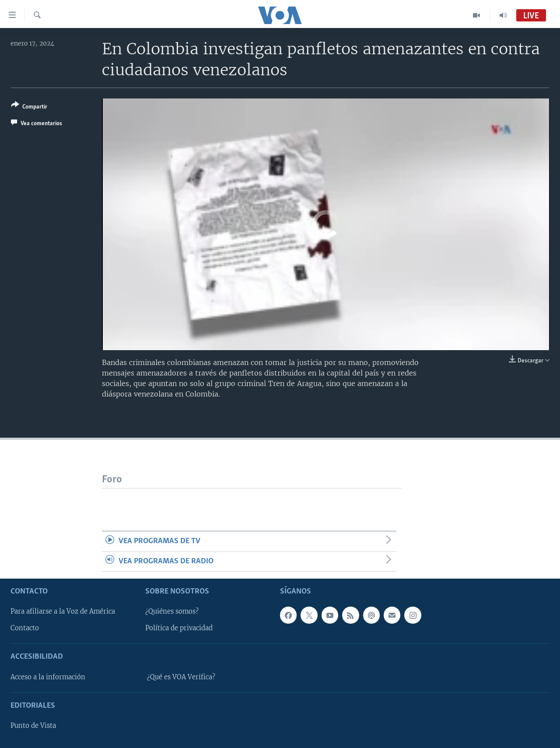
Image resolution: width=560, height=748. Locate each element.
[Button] (29, 107)
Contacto (25, 628)
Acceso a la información (48, 677)
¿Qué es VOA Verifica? (181, 677)
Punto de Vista (33, 726)
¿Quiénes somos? (172, 611)
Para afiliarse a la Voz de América (63, 611)
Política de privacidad (179, 628)
